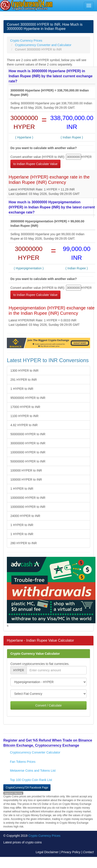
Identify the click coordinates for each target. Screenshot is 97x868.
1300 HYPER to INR (24, 371)
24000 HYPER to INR (25, 516)
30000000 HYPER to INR (28, 443)
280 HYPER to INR (24, 543)
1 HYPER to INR (22, 389)
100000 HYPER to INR (26, 470)
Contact (88, 852)
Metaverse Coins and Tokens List (33, 771)
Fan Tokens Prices (23, 762)
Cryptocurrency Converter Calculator (35, 752)
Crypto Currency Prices (44, 836)
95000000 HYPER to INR (28, 398)
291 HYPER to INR (24, 380)
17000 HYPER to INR (25, 407)
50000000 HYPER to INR (28, 434)
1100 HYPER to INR (24, 416)
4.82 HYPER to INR (24, 425)
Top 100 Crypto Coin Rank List (31, 780)
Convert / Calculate (48, 705)
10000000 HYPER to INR (28, 452)
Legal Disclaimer (47, 852)
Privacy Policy (71, 852)
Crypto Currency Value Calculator (35, 654)
